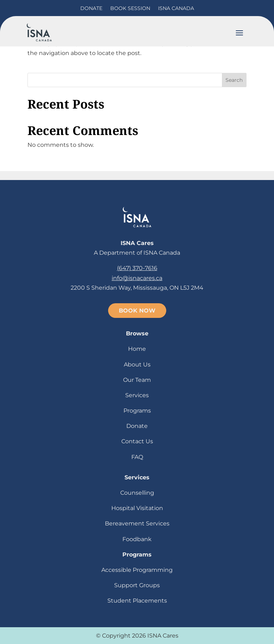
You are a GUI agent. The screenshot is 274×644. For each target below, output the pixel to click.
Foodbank (137, 539)
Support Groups (137, 585)
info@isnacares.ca (137, 278)
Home (137, 349)
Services (137, 395)
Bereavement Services (137, 523)
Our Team (137, 380)
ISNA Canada (176, 8)
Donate (91, 8)
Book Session (130, 8)
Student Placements (137, 601)
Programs (137, 411)
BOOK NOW (137, 311)
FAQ (137, 457)
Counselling (137, 493)
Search (234, 80)
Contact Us (137, 441)
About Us (137, 365)
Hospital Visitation (137, 508)
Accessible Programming (137, 570)
